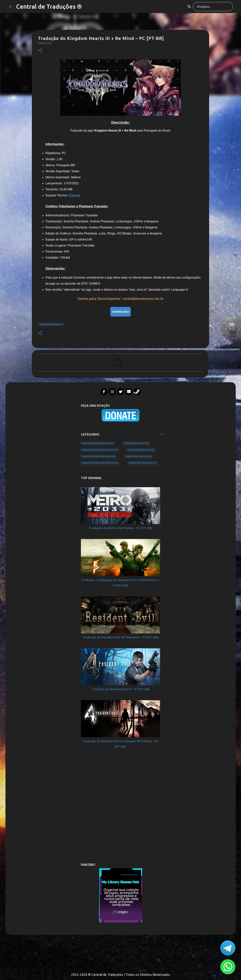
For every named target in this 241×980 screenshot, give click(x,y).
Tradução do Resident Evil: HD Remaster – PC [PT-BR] (121, 637)
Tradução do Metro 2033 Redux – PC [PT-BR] (120, 528)
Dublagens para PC (136, 443)
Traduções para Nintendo (98, 457)
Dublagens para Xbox (141, 450)
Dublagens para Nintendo (97, 443)
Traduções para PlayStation (100, 463)
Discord (75, 195)
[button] (40, 51)
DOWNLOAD (120, 312)
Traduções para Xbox (142, 463)
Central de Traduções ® (49, 6)
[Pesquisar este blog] (213, 7)
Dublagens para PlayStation (99, 450)
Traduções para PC (51, 324)
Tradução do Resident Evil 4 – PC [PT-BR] (121, 689)
